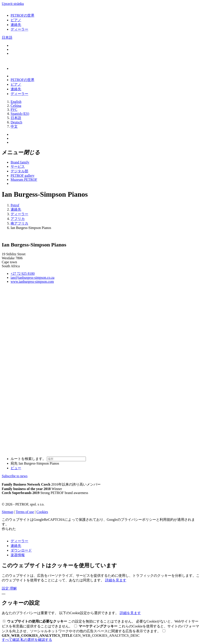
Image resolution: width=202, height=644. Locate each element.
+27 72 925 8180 (23, 274)
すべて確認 (11, 640)
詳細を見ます (116, 580)
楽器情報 (18, 555)
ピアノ (16, 20)
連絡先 (16, 25)
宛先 (35, 463)
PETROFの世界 (23, 15)
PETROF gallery (23, 176)
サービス (18, 166)
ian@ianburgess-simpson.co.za (32, 278)
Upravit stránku (13, 4)
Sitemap (8, 512)
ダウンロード (21, 550)
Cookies (42, 512)
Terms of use (25, 512)
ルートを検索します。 (48, 459)
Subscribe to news (15, 476)
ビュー (16, 468)
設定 (6, 588)
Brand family (20, 162)
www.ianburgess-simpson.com (32, 282)
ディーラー (19, 29)
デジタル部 (19, 171)
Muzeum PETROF (24, 180)
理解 (13, 588)
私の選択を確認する (36, 640)
